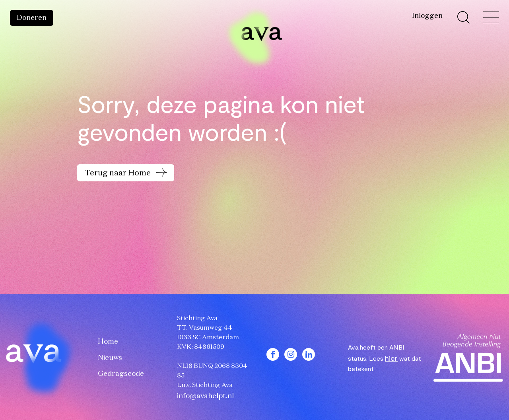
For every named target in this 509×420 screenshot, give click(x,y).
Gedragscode (121, 374)
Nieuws (110, 358)
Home (108, 342)
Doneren (32, 18)
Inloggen (427, 16)
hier (391, 358)
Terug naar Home (119, 173)
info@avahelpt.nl (205, 396)
